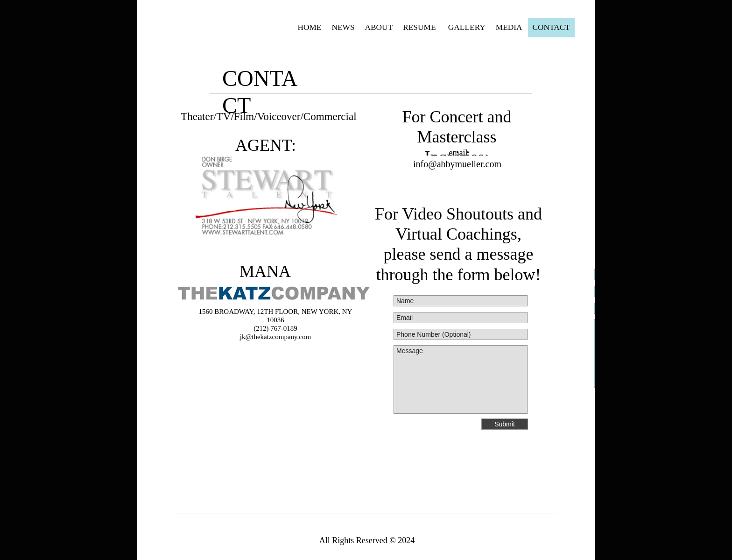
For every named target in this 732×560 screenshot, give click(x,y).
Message (461, 379)
